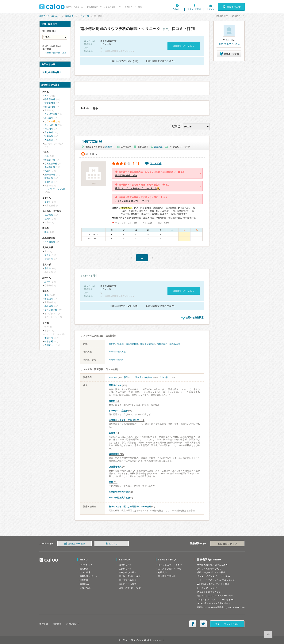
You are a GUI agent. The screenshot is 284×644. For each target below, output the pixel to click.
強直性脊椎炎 (132, 344)
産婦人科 (49, 259)
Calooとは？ (86, 565)
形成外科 (49, 182)
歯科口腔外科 (51, 310)
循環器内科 (50, 103)
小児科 (48, 268)
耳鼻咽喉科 (50, 242)
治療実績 (158, 147)
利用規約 (162, 572)
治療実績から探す (128, 572)
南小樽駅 (108, 147)
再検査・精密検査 (144, 377)
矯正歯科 (49, 299)
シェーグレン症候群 (118, 411)
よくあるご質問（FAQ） (170, 569)
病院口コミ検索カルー (50, 16)
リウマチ (113, 377)
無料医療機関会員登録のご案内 (212, 565)
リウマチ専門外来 (117, 352)
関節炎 (112, 433)
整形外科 (49, 178)
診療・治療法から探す (130, 588)
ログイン (210, 9)
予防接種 (49, 338)
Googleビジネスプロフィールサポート (216, 600)
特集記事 (84, 580)
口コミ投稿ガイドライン (170, 565)
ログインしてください (229, 44)
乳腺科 (48, 171)
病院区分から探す (128, 584)
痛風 (111, 482)
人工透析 (49, 140)
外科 (47, 156)
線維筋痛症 (175, 344)
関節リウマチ (115, 385)
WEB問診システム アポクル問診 (213, 584)
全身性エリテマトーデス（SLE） (125, 420)
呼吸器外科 (50, 160)
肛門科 (48, 219)
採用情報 (57, 624)
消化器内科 (50, 107)
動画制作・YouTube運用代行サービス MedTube (221, 607)
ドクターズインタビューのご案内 (213, 576)
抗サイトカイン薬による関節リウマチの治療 (130, 507)
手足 (126, 377)
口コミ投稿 (85, 588)
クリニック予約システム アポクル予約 (216, 580)
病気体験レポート (88, 576)
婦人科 (48, 255)
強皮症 (120, 344)
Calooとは (177, 9)
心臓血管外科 (51, 164)
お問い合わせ (73, 624)
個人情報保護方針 (167, 576)
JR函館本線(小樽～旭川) (56, 53)
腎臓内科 (49, 136)
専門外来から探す (128, 580)
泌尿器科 (49, 215)
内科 (47, 96)
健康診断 (49, 341)
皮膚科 (48, 202)
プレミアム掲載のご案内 (209, 569)
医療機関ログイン (227, 544)
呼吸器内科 (50, 99)
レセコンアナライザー (208, 588)
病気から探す (125, 565)
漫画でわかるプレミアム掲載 (211, 572)
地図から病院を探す (52, 72)
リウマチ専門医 (116, 360)
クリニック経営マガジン (209, 592)
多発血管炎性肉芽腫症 (119, 492)
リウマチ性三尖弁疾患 (119, 498)
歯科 (47, 295)
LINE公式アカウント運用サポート (214, 603)
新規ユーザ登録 (194, 9)
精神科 (48, 282)
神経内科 (49, 129)
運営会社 (44, 624)
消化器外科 (50, 167)
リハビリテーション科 (55, 189)
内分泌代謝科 (51, 114)
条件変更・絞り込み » (184, 46)
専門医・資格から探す (130, 576)
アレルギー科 (51, 125)
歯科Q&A (84, 584)
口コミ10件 (156, 164)
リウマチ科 (84, 16)
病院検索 (69, 16)
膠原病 (112, 344)
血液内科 (49, 132)
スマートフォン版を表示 (227, 624)
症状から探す (125, 569)
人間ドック (50, 345)
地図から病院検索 (194, 318)
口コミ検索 (85, 572)
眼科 (47, 232)
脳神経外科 (50, 175)
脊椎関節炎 (162, 344)
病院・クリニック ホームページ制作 (215, 596)
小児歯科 (49, 306)
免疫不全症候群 (148, 344)
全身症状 (164, 377)
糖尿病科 (49, 118)
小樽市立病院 (92, 141)
